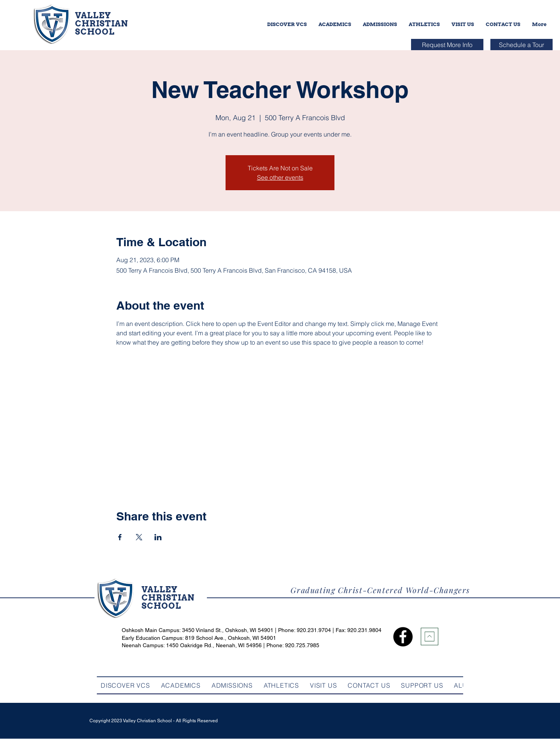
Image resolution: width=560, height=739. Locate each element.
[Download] (430, 637)
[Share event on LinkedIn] (158, 537)
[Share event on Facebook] (120, 537)
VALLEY (93, 15)
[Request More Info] (447, 45)
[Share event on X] (139, 537)
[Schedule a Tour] (521, 45)
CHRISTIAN (101, 24)
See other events (280, 177)
